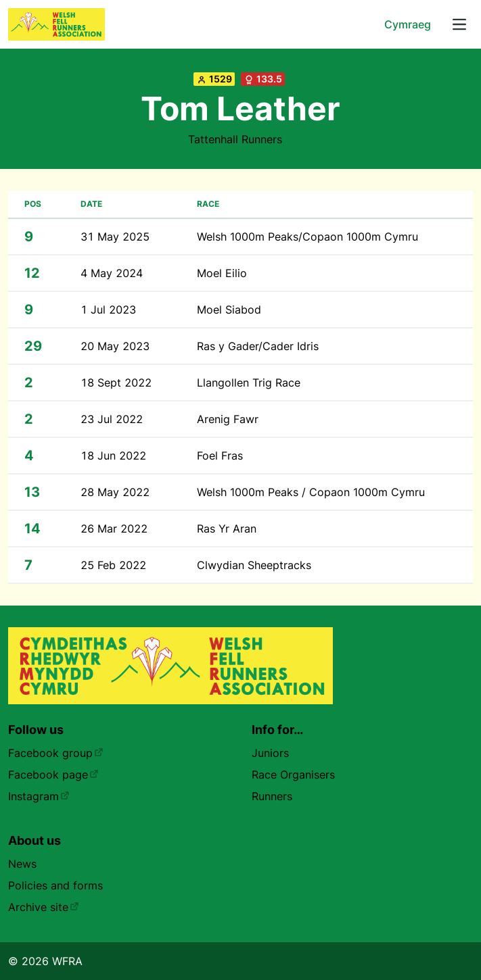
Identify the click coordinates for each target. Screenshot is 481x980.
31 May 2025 (115, 237)
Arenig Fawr (228, 419)
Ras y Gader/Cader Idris (258, 346)
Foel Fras (220, 456)
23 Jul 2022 (112, 419)
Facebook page (53, 775)
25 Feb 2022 (113, 565)
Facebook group (56, 753)
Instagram (39, 796)
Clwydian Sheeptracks (254, 565)
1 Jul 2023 (108, 310)
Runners (272, 796)
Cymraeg (408, 24)
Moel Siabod (229, 310)
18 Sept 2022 (116, 383)
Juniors (270, 753)
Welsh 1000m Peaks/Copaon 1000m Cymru (307, 237)
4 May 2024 (112, 273)
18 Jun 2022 (113, 456)
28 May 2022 (115, 492)
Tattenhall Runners (235, 139)
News (22, 864)
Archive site (44, 907)
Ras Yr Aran (227, 529)
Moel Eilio (222, 273)
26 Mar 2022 (114, 529)
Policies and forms (55, 885)
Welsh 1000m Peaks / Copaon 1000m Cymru (311, 492)
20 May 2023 (115, 346)
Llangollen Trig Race (249, 383)
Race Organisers (293, 775)
